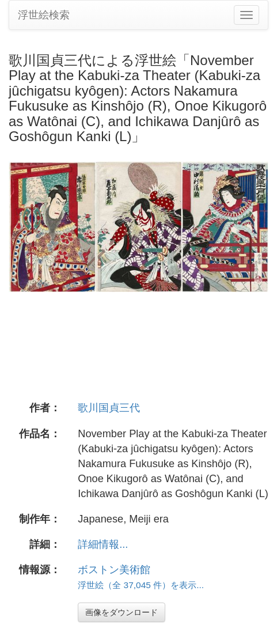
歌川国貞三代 (109, 408)
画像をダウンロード (122, 612)
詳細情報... (103, 544)
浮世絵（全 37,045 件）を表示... (141, 585)
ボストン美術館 (114, 570)
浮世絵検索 (44, 15)
